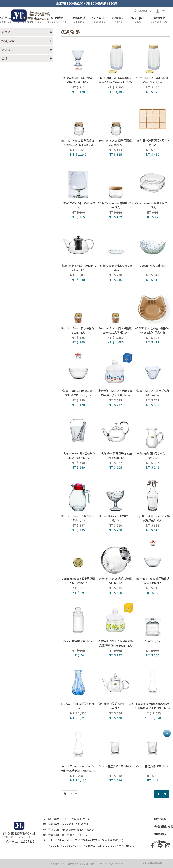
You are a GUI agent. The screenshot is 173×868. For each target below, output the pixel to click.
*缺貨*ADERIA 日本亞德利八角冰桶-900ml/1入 (78, 455)
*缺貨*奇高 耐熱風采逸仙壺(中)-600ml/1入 (116, 455)
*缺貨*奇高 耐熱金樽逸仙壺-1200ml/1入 (78, 268)
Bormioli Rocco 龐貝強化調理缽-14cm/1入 (153, 581)
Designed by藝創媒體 (152, 863)
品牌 (4, 58)
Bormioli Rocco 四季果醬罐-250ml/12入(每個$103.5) (78, 143)
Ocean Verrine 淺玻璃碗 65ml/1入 (153, 205)
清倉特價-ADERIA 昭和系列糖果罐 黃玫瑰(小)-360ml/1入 (115, 643)
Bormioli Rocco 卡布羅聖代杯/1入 (116, 518)
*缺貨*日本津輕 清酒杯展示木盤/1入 (153, 143)
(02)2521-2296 (79, 819)
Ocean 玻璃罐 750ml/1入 (78, 641)
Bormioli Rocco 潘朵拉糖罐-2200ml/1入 (116, 581)
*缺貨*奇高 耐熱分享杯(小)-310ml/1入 (153, 455)
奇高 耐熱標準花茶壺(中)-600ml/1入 (116, 706)
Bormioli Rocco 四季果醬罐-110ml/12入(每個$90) (116, 330)
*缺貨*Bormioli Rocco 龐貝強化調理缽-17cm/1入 (78, 393)
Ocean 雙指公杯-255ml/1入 (153, 766)
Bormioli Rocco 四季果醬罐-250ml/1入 (116, 143)
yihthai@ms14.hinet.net (78, 830)
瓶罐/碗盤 (8, 41)
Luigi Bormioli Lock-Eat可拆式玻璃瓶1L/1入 (153, 518)
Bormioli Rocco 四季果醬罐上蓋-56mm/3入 (78, 581)
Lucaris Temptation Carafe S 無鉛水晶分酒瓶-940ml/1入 (153, 706)
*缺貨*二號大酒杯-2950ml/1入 (78, 205)
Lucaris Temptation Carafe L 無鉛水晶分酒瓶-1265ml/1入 (78, 768)
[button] (57, 20)
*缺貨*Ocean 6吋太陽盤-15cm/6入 (116, 268)
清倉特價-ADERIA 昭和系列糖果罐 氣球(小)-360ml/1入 (115, 393)
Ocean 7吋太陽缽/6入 (153, 266)
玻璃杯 (6, 32)
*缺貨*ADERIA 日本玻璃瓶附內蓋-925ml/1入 (153, 80)
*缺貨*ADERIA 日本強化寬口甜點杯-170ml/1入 (78, 80)
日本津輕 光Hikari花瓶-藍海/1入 (78, 706)
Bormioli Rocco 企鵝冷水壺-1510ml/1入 (78, 518)
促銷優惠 (7, 50)
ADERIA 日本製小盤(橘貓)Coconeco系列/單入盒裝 (153, 330)
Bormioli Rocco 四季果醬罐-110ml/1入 (78, 330)
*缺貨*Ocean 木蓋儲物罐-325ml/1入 (115, 205)
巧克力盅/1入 (153, 641)
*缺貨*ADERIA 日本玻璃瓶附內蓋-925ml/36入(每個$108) (116, 80)
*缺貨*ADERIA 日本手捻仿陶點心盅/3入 (153, 393)
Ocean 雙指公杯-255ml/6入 (116, 766)
